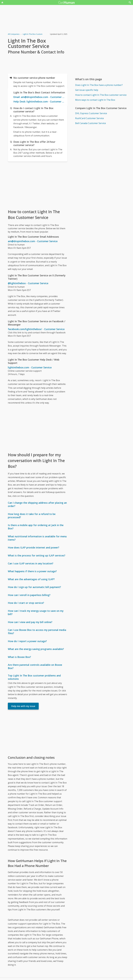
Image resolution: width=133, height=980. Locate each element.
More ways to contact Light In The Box (95, 100)
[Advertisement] (38, 185)
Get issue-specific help (87, 90)
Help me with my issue (23, 706)
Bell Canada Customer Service (91, 123)
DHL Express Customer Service (91, 113)
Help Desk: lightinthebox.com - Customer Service (39, 102)
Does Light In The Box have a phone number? (99, 85)
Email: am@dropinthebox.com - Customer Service (39, 97)
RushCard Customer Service (89, 118)
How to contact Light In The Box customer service (101, 95)
